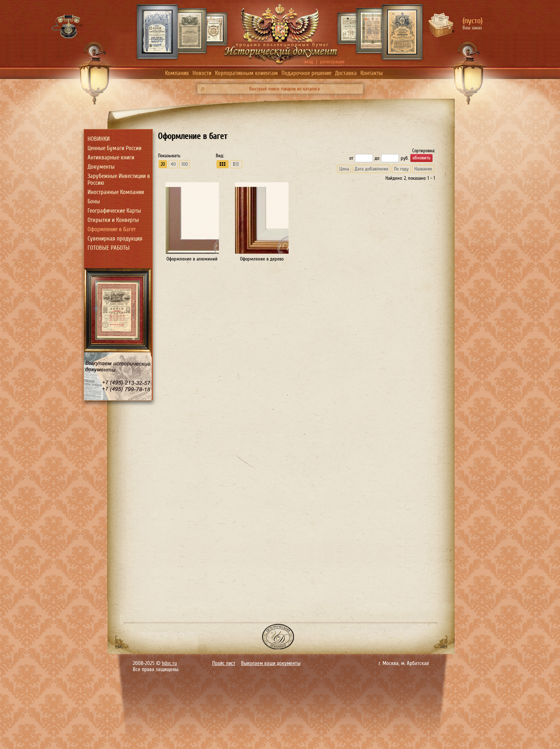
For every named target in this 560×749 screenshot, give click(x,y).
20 (163, 164)
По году (401, 169)
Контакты (372, 73)
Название (423, 169)
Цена (344, 169)
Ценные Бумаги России (114, 148)
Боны (94, 201)
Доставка (346, 73)
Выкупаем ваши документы (271, 663)
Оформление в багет (112, 229)
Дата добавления (371, 169)
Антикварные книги (111, 157)
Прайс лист (224, 663)
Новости (202, 73)
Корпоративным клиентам (246, 73)
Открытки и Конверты (113, 220)
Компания (177, 73)
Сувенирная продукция (115, 239)
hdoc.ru (169, 663)
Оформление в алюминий (192, 259)
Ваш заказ (472, 28)
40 (173, 164)
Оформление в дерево (262, 259)
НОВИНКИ (99, 139)
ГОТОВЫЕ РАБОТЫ (109, 248)
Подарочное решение (306, 73)
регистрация (332, 62)
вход (309, 62)
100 (185, 164)
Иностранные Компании (116, 192)
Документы (101, 167)
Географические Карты (114, 211)
